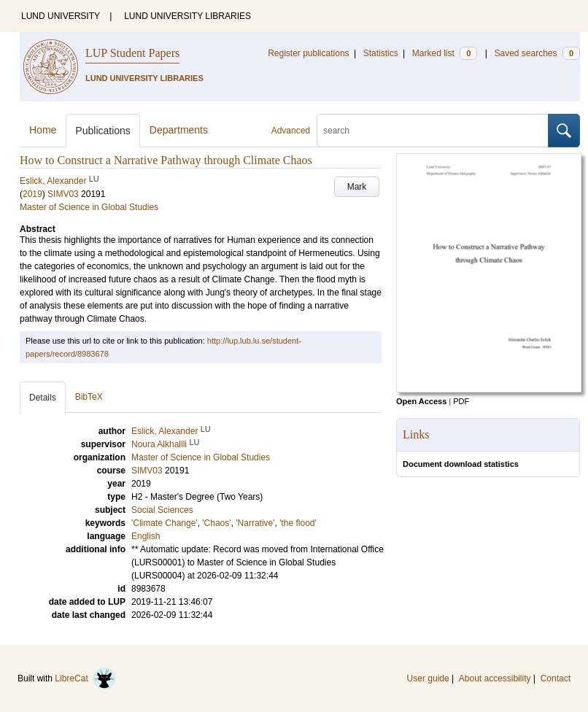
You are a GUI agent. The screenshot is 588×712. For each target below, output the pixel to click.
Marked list (445, 53)
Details (43, 398)
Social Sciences (162, 510)
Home (43, 130)
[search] (433, 131)
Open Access (421, 401)
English (146, 536)
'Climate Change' (165, 523)
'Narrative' (255, 523)
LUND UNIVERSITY (61, 16)
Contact (556, 678)
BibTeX (89, 397)
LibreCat (85, 678)
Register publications (308, 53)
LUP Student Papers (132, 53)
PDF (461, 401)
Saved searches (537, 53)
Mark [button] (357, 187)
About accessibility (495, 678)
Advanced (291, 131)
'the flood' (298, 523)
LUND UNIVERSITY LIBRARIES (187, 16)
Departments (179, 130)
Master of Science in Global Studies (89, 207)
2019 (32, 194)
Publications (103, 131)
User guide (428, 678)
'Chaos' (216, 523)
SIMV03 (63, 194)
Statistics (381, 53)
